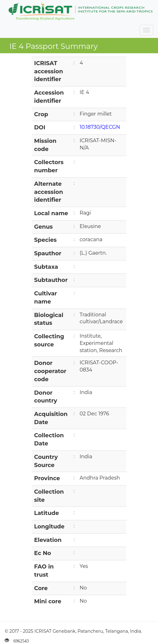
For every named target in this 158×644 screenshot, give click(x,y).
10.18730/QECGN (100, 127)
